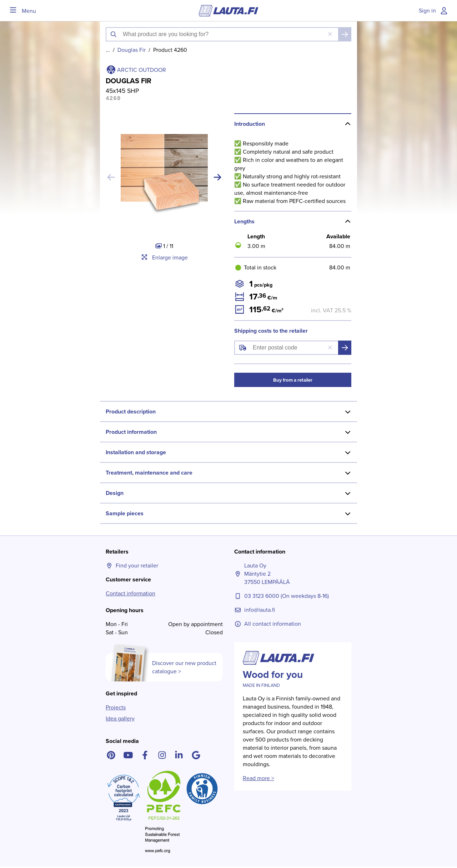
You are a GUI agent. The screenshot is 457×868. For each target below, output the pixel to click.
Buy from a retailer (293, 381)
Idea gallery (120, 720)
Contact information (130, 595)
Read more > (258, 780)
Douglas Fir (132, 50)
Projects (116, 709)
